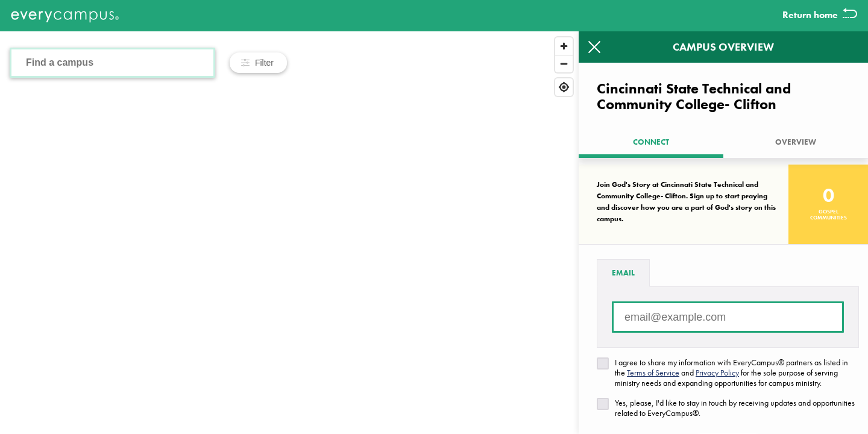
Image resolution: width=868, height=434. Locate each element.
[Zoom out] (564, 64)
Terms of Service (653, 373)
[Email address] (728, 317)
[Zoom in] (564, 46)
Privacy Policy (717, 373)
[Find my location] (564, 87)
